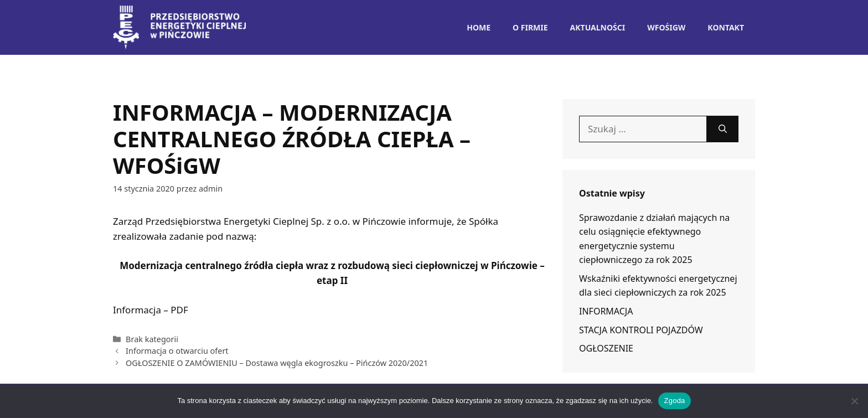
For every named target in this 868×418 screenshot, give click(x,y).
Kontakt (726, 27)
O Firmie (530, 27)
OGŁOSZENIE (606, 348)
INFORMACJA (606, 311)
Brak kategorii (152, 339)
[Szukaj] (723, 129)
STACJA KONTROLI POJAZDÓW (641, 330)
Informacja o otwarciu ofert (177, 351)
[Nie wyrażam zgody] (854, 401)
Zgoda (674, 401)
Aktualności (598, 27)
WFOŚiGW (666, 27)
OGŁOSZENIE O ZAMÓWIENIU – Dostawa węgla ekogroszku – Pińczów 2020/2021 (277, 363)
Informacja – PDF (151, 310)
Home (479, 27)
